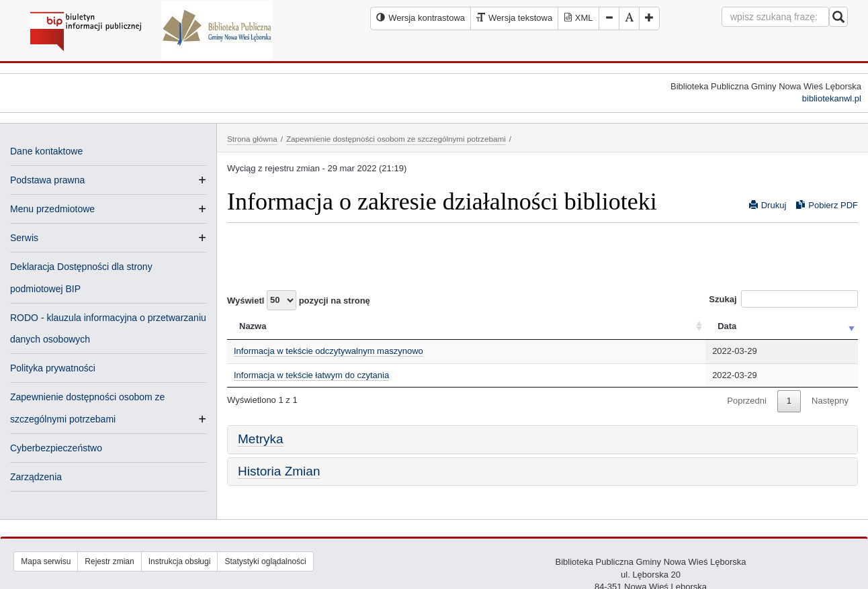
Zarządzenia (36, 477)
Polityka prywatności (53, 368)
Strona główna (252, 139)
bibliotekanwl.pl (832, 98)
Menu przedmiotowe (52, 209)
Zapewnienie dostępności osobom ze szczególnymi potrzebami (396, 139)
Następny (830, 401)
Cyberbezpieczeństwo (56, 448)
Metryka (261, 439)
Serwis (24, 238)
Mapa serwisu (46, 561)
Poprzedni (747, 401)
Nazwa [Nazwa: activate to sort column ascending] (253, 326)
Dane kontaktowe (46, 151)
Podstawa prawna (47, 180)
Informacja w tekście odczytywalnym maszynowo (329, 351)
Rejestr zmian (109, 561)
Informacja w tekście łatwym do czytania (311, 375)
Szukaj (783, 299)
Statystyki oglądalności (265, 561)
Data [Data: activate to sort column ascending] (727, 326)
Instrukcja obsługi (180, 561)
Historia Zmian (279, 471)
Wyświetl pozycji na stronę (299, 300)
